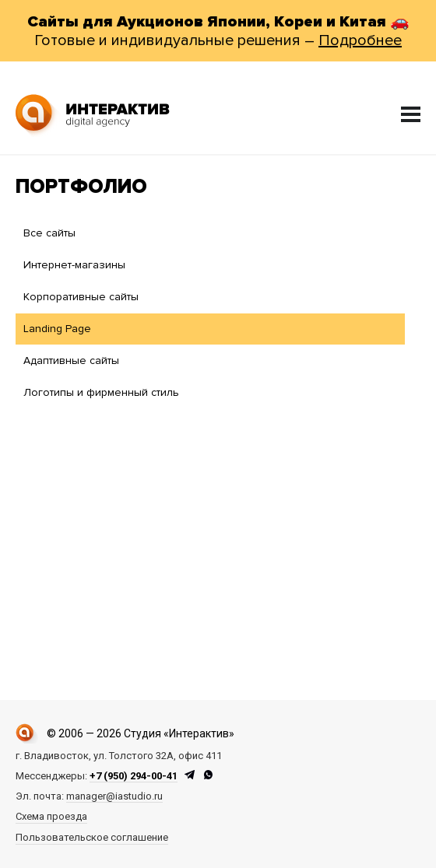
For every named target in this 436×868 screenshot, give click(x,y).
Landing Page (57, 329)
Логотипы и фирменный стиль (101, 392)
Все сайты (49, 233)
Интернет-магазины (74, 265)
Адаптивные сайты (71, 360)
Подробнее (360, 40)
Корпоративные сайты (81, 297)
